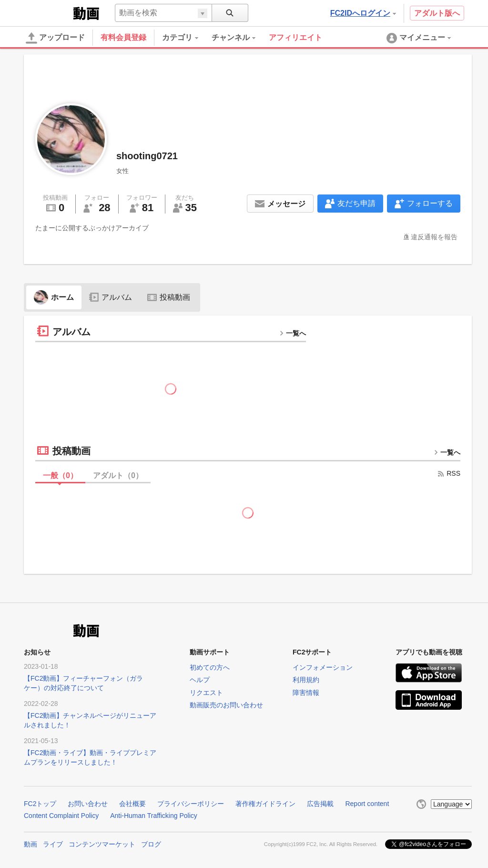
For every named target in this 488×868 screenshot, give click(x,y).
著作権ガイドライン (265, 804)
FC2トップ (40, 804)
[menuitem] (187, 38)
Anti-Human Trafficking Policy (154, 816)
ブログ (151, 844)
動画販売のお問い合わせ (226, 705)
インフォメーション (323, 667)
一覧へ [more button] (293, 333)
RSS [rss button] (449, 473)
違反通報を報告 (434, 237)
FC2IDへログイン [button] (363, 13)
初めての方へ (210, 667)
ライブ (53, 844)
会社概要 (132, 804)
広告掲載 (320, 804)
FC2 (47, 12)
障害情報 (306, 693)
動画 (30, 844)
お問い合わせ (88, 804)
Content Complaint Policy (61, 816)
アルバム (111, 297)
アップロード (55, 38)
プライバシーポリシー (191, 804)
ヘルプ (200, 680)
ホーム (54, 297)
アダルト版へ (437, 13)
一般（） (60, 475)
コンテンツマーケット (102, 844)
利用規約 (306, 680)
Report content (367, 804)
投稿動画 (169, 297)
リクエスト (206, 693)
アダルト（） (118, 475)
